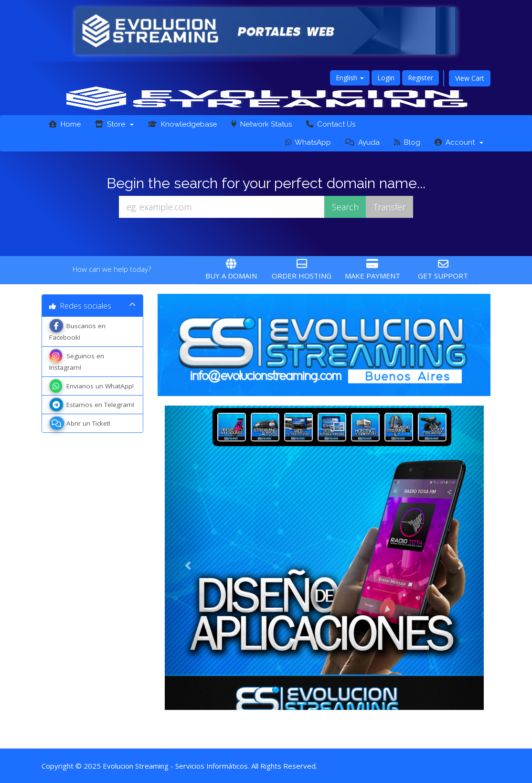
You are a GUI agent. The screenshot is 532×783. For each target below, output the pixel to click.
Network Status (261, 124)
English (350, 78)
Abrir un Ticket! (80, 423)
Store (114, 124)
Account (459, 142)
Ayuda (362, 142)
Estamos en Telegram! (92, 405)
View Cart (470, 78)
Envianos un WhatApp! (91, 386)
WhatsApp (308, 142)
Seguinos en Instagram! (77, 361)
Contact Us (331, 124)
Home (65, 124)
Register (420, 78)
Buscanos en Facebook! (77, 331)
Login (386, 78)
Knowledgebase (182, 124)
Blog (407, 142)
